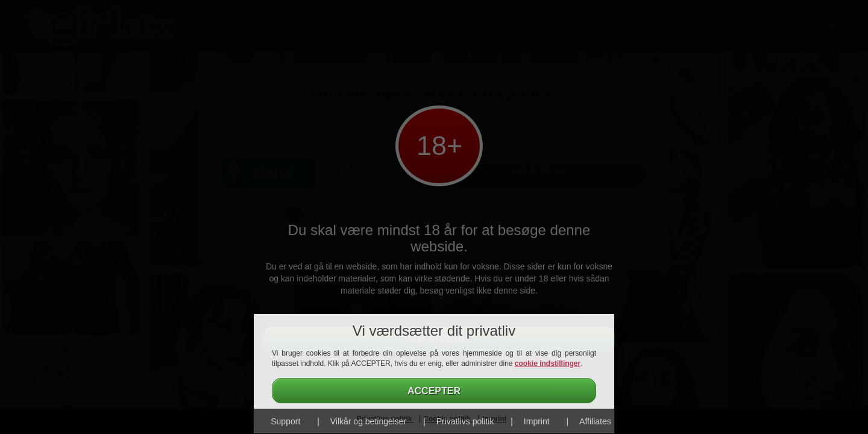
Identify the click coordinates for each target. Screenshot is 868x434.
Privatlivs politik (465, 421)
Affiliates (595, 421)
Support (285, 421)
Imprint (537, 421)
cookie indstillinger (548, 363)
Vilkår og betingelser (369, 421)
